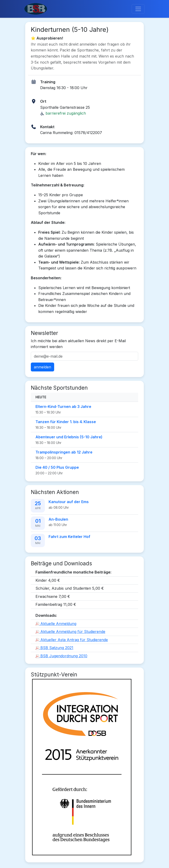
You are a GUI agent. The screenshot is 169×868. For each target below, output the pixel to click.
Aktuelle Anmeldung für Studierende (70, 632)
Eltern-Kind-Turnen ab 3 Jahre (63, 407)
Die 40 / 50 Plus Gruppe (57, 467)
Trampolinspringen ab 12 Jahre (64, 452)
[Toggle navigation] (138, 9)
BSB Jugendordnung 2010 (61, 656)
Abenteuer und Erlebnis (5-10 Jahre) (69, 437)
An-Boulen (58, 519)
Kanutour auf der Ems (69, 502)
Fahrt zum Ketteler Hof (69, 537)
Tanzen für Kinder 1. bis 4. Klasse (66, 422)
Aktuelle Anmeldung (56, 624)
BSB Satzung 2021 (54, 648)
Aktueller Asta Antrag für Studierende (72, 640)
